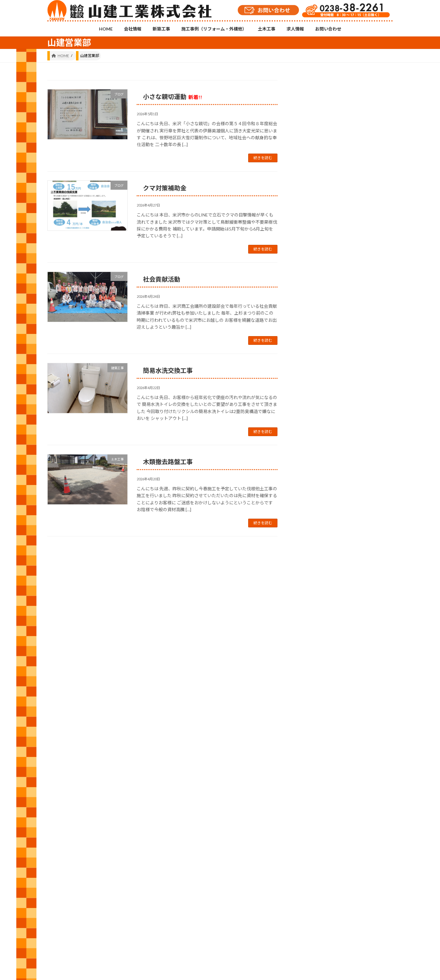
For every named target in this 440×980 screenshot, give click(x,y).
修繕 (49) (315, 513)
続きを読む (263, 158)
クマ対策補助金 (165, 188)
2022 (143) (317, 704)
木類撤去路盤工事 (168, 462)
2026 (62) (315, 628)
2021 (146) (317, 723)
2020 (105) (317, 742)
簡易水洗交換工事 (168, 370)
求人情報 (234, 870)
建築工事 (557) (320, 551)
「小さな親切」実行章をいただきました (369, 208)
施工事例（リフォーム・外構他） (159, 870)
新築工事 (111, 870)
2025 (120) (317, 647)
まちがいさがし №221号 (369, 385)
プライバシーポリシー (307, 870)
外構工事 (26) (319, 532)
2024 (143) (317, 666)
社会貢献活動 (162, 279)
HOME (59, 870)
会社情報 (84, 870)
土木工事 (207, 870)
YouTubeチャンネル (338, 843)
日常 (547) (316, 570)
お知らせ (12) (319, 495)
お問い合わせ (265, 870)
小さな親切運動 (173, 97)
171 (173, 552)
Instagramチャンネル (220, 839)
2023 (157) (317, 685)
